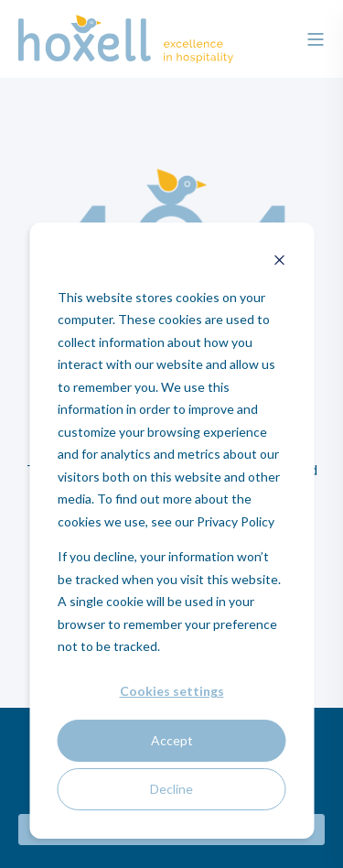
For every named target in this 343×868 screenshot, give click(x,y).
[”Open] (316, 39)
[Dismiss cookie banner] (279, 262)
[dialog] (171, 531)
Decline (171, 789)
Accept (172, 740)
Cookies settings (172, 691)
